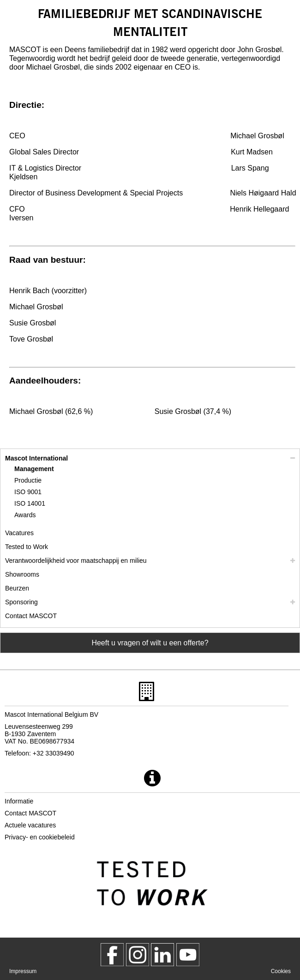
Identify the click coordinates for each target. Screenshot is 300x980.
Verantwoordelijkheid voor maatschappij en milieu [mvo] (76, 561)
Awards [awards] (25, 515)
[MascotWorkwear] (112, 955)
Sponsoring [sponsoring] (21, 602)
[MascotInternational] (188, 955)
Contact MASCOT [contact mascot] (31, 616)
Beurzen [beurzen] (17, 588)
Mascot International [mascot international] (36, 458)
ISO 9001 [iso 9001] (28, 492)
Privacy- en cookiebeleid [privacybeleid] (40, 837)
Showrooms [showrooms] (22, 574)
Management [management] (34, 469)
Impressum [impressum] (23, 971)
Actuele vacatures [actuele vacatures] (30, 825)
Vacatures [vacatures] (19, 533)
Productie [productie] (28, 480)
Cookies (281, 971)
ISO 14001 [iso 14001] (30, 503)
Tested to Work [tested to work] (27, 547)
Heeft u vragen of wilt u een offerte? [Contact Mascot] (150, 643)
